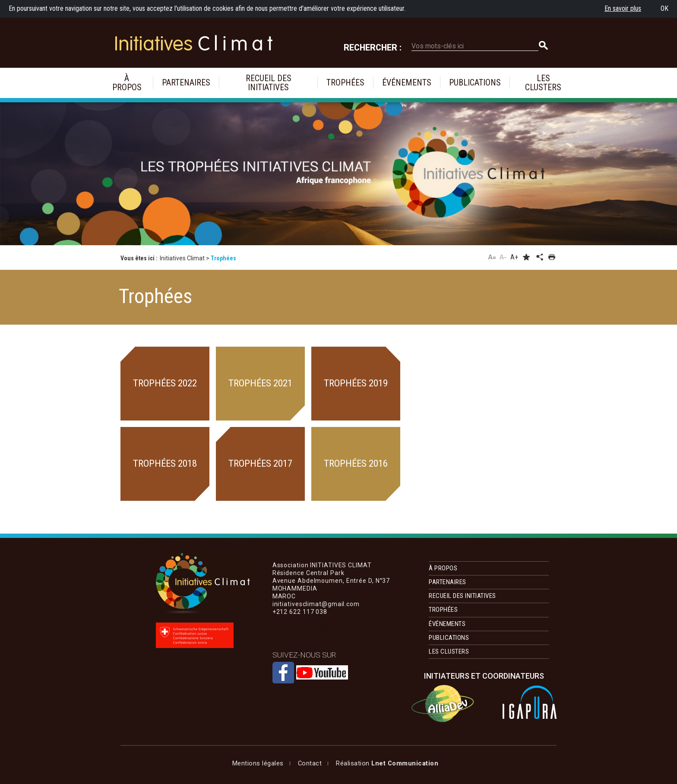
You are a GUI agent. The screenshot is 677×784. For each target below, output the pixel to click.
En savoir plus (623, 8)
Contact (310, 763)
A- (503, 257)
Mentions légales (258, 763)
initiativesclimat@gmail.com (316, 627)
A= (492, 257)
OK (664, 8)
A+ (514, 257)
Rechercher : (373, 48)
